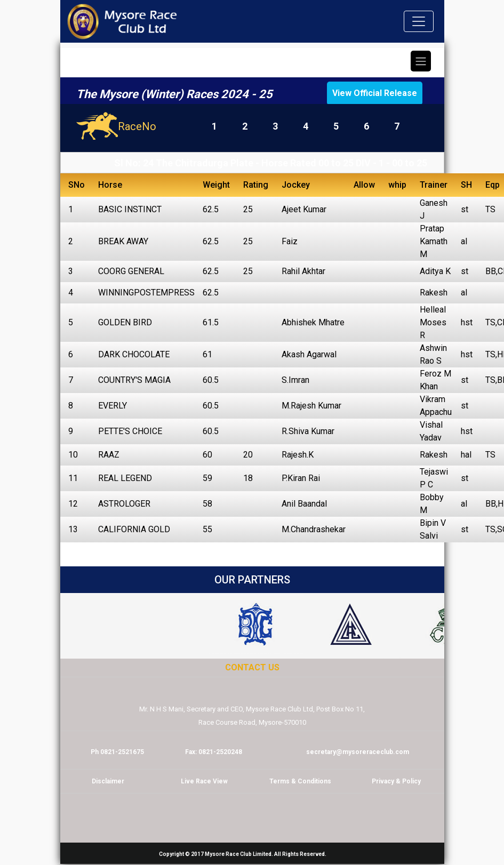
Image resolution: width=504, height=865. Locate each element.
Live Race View (204, 781)
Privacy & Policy (396, 781)
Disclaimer (108, 781)
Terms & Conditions (300, 781)
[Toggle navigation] (419, 21)
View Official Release (375, 93)
